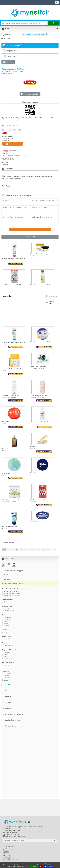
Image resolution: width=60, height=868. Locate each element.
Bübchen (4, 528)
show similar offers (30, 237)
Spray (7, 609)
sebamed (33, 424)
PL (9, 565)
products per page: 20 (8, 542)
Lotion (7, 619)
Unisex (7, 639)
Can (6, 675)
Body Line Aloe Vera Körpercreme (14, 207)
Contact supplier (13, 144)
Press (5, 848)
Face (7, 652)
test (3, 565)
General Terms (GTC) (10, 859)
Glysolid (4, 423)
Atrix (3, 475)
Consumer (9, 645)
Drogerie (8, 602)
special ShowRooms (12, 720)
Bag (6, 677)
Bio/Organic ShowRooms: (14, 714)
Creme (5, 200)
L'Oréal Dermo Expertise (9, 397)
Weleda (4, 451)
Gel (6, 623)
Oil (6, 621)
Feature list (7, 855)
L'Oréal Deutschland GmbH (10, 395)
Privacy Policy (8, 857)
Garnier (32, 446)
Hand (7, 656)
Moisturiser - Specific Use (13, 593)
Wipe (6, 625)
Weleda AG (5, 449)
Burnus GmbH (6, 421)
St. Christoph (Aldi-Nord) (37, 368)
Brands (7, 691)
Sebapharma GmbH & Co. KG (39, 422)
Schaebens (5, 287)
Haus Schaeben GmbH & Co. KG (11, 130)
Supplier (8, 702)
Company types (10, 726)
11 (48, 549)
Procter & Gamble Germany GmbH (41, 254)
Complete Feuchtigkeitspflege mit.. (43, 200)
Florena (4, 260)
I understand (34, 866)
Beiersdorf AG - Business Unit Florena (13, 258)
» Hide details (30, 230)
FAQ (5, 854)
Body (7, 654)
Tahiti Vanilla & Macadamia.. (13, 217)
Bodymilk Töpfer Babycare (40, 207)
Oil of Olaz (33, 256)
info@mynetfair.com (17, 836)
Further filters (9, 62)
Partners (6, 852)
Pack (7, 674)
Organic (14, 565)
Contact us (7, 850)
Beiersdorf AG (6, 473)
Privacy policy (49, 866)
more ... (6, 680)
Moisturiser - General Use (13, 591)
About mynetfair (9, 846)
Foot (6, 658)
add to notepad (7, 73)
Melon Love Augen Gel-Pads (13, 69)
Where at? (8, 697)
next (54, 549)
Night (6, 665)
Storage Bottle (9, 611)
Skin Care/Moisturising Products (34, 34)
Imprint (6, 861)
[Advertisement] (30, 741)
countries (8, 708)
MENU (7, 29)
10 (43, 549)
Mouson (32, 448)
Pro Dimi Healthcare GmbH (38, 366)
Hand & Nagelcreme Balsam (41, 217)
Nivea (32, 475)
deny (41, 866)
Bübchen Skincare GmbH (9, 526)
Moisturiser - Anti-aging (12, 595)
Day (6, 667)
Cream (7, 617)
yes (6, 632)
